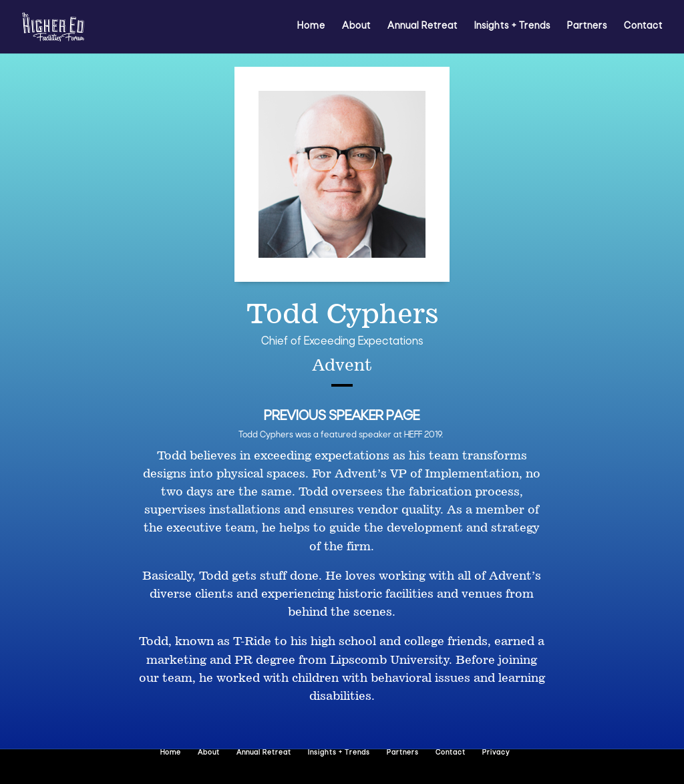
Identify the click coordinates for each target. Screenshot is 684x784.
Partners (587, 27)
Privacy (496, 753)
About (356, 27)
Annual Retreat (422, 27)
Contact (643, 27)
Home (311, 27)
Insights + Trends (512, 27)
